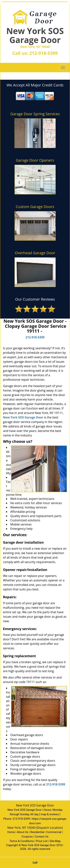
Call (35, 862)
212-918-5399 (44, 53)
